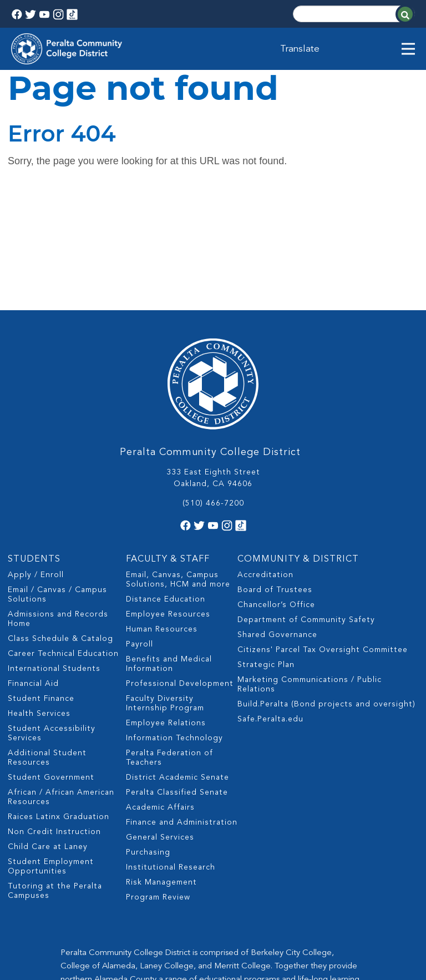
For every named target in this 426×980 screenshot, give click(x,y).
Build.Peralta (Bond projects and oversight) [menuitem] (326, 598)
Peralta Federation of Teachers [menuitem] (169, 651)
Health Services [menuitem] (39, 607)
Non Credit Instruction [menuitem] (54, 725)
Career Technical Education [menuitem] (63, 547)
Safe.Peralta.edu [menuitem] (270, 613)
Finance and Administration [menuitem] (182, 716)
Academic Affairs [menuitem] (160, 701)
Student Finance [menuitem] (41, 592)
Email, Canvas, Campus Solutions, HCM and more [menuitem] (178, 473)
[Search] (354, 14)
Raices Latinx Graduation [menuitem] (59, 710)
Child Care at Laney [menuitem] (48, 740)
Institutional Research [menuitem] (171, 761)
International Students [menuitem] (54, 562)
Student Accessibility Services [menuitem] (52, 627)
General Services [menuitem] (160, 731)
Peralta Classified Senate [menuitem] (177, 686)
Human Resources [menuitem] (162, 523)
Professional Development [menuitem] (180, 577)
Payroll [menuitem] (140, 538)
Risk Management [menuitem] (161, 776)
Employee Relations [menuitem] (166, 617)
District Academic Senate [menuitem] (177, 671)
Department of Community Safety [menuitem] (306, 513)
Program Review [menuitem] (158, 791)
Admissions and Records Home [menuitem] (58, 512)
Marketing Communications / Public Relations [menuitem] (310, 578)
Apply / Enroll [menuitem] (36, 468)
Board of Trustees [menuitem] (275, 483)
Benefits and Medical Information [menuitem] (169, 557)
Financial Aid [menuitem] (33, 577)
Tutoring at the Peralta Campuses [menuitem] (55, 784)
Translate (301, 49)
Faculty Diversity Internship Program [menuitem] (165, 597)
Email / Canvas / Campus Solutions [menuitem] (57, 488)
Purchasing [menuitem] (148, 746)
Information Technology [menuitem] (174, 632)
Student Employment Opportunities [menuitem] (51, 760)
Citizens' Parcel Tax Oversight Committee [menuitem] (323, 543)
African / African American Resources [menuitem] (61, 691)
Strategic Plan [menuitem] (266, 558)
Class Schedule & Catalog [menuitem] (60, 532)
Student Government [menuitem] (51, 671)
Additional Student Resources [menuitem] (47, 651)
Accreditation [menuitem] (265, 468)
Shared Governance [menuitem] (277, 528)
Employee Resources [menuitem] (168, 508)
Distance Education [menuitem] (166, 493)
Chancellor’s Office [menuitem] (276, 498)
